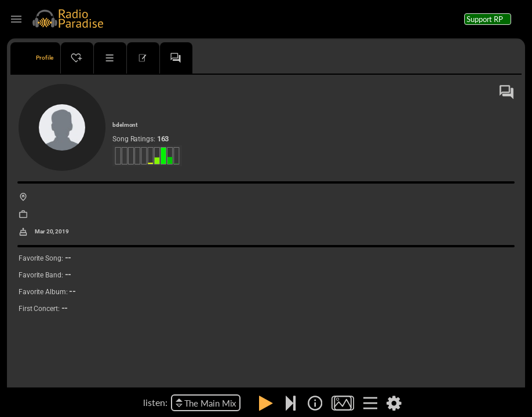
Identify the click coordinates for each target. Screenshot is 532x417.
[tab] (35, 58)
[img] (315, 403)
